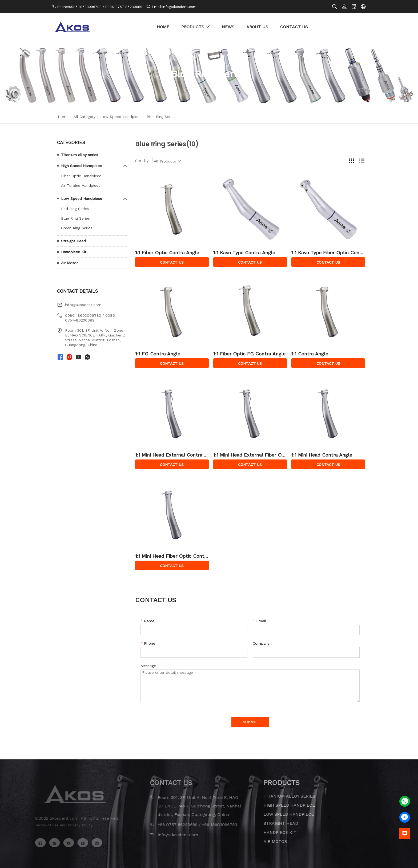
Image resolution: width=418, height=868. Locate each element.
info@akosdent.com (83, 305)
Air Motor (69, 263)
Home (63, 117)
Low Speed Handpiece (121, 117)
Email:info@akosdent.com (174, 7)
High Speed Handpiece (81, 166)
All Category (85, 117)
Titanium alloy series (80, 155)
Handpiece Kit (74, 252)
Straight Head (73, 241)
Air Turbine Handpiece (81, 185)
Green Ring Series (77, 228)
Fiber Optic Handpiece (81, 176)
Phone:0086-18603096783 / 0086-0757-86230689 (100, 7)
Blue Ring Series (75, 218)
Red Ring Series (75, 209)
